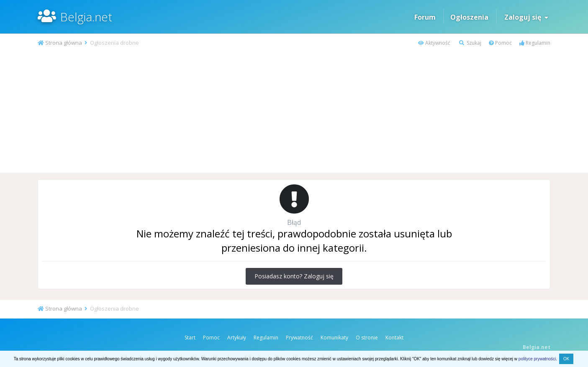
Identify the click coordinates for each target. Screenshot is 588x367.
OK (566, 359)
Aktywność (434, 43)
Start (190, 338)
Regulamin (535, 43)
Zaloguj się (526, 17)
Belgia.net (86, 17)
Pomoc (500, 43)
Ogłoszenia (469, 17)
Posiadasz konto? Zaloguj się (294, 276)
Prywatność (299, 338)
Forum (425, 17)
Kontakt (394, 338)
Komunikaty (334, 338)
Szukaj (470, 43)
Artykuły (237, 338)
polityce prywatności (537, 359)
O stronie (367, 338)
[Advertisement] (294, 110)
